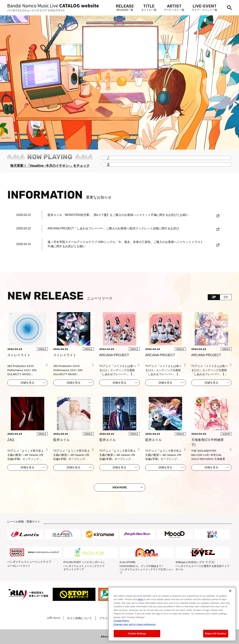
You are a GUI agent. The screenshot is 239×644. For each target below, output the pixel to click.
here (141, 599)
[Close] (230, 591)
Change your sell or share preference (135, 624)
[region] (172, 614)
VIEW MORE (120, 487)
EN (226, 297)
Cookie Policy (121, 621)
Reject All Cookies (216, 633)
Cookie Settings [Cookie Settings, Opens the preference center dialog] (137, 633)
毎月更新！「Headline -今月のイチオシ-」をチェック (50, 166)
